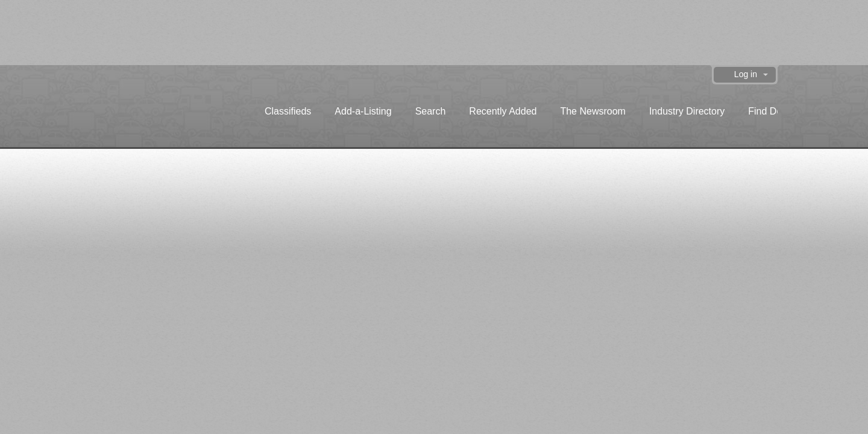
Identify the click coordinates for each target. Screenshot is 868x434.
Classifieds (288, 111)
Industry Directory (687, 111)
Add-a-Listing (363, 111)
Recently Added (503, 111)
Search (431, 111)
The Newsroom (593, 111)
